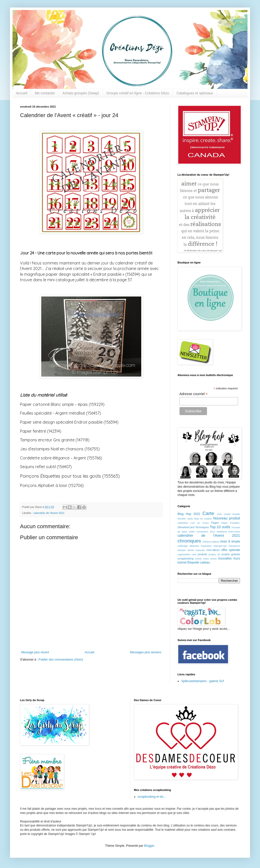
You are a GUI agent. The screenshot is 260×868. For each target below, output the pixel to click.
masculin (200, 550)
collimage (183, 546)
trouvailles (225, 558)
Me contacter (45, 93)
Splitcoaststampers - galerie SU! (203, 681)
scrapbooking (185, 558)
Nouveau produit (226, 518)
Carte (208, 513)
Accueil (22, 93)
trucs (237, 558)
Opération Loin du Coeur (193, 523)
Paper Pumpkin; (231, 523)
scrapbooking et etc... (152, 797)
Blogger (149, 846)
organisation (184, 554)
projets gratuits (231, 554)
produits (202, 554)
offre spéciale (231, 550)
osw (194, 554)
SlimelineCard (186, 527)
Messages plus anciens (146, 652)
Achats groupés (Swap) (81, 93)
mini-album (213, 550)
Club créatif (223, 514)
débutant (194, 546)
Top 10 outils (220, 527)
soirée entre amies (206, 559)
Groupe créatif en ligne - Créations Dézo (138, 93)
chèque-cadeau (211, 542)
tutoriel (182, 562)
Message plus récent (35, 652)
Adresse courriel (194, 394)
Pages (215, 523)
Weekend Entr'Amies (228, 532)
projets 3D (214, 554)
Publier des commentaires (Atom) (61, 660)
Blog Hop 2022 (189, 514)
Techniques (202, 527)
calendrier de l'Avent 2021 (49, 513)
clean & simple (230, 541)
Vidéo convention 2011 (202, 532)
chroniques (189, 541)
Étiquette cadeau (198, 562)
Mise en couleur (203, 519)
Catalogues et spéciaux (195, 93)
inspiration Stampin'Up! (214, 546)
